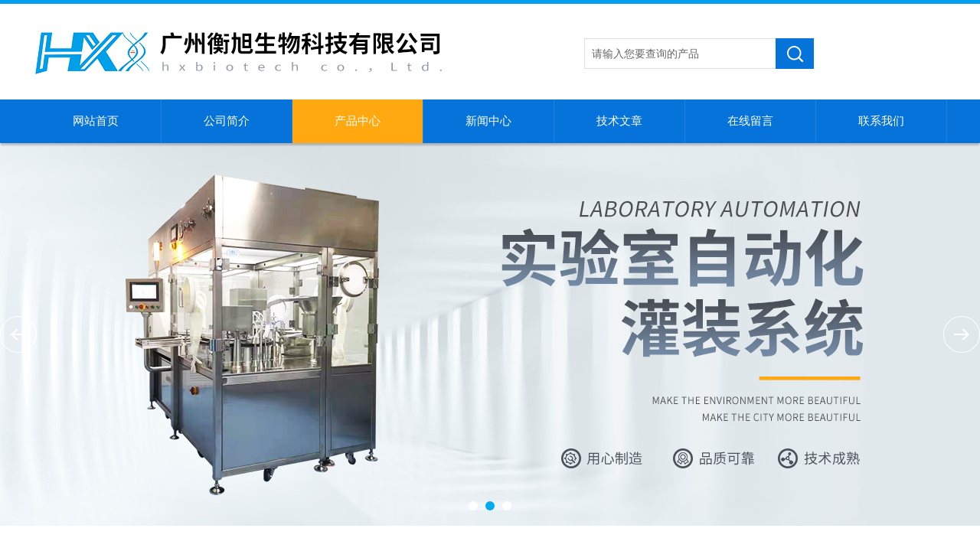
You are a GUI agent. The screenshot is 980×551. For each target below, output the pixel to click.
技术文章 (619, 121)
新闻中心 (488, 121)
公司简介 (227, 121)
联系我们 (881, 121)
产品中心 (358, 121)
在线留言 (750, 121)
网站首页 (96, 121)
